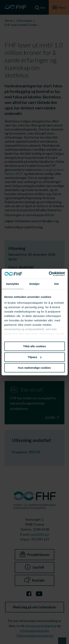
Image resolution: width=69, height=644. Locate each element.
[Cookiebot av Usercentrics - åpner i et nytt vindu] (49, 274)
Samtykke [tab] (12, 284)
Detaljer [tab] (35, 284)
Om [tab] (57, 284)
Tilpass (35, 357)
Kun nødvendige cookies (35, 368)
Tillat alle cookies (35, 346)
